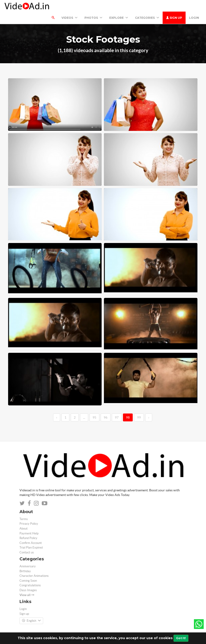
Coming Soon (28, 581)
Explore (119, 18)
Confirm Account (31, 543)
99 (139, 417)
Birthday (25, 571)
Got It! (181, 638)
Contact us (27, 552)
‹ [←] (57, 417)
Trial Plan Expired (31, 548)
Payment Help (29, 533)
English (31, 621)
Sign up (174, 18)
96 (106, 417)
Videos (69, 18)
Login (194, 18)
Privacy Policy (29, 524)
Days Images (28, 590)
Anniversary (28, 566)
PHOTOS (93, 18)
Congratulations (30, 585)
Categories (147, 18)
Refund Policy (28, 538)
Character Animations (34, 576)
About (24, 529)
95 (94, 417)
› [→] (149, 417)
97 (117, 417)
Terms (24, 519)
